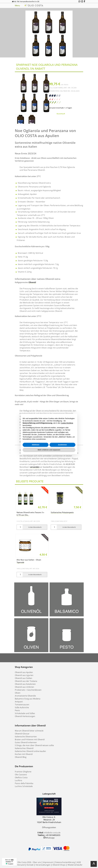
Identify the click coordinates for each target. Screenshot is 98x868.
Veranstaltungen (43, 865)
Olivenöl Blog (21, 757)
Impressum (48, 862)
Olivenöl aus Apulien (24, 672)
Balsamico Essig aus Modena (28, 699)
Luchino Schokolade (24, 786)
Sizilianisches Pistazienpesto (62, 513)
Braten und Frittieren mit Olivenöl (30, 739)
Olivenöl (32, 282)
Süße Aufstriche (22, 707)
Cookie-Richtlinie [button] (67, 423)
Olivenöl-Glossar (22, 734)
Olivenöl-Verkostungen (25, 716)
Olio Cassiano (21, 775)
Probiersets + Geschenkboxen (28, 690)
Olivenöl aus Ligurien (24, 675)
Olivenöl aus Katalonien (25, 684)
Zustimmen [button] (62, 445)
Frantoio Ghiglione (23, 772)
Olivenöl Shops (59, 865)
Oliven (18, 693)
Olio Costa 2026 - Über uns (29, 862)
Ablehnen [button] (36, 445)
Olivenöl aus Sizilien (23, 678)
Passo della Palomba (24, 783)
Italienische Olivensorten (26, 737)
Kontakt (30, 865)
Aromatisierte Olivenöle (25, 696)
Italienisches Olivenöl (24, 748)
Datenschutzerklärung (65, 862)
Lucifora (18, 780)
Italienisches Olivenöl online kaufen (30, 751)
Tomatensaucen (22, 705)
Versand (21, 865)
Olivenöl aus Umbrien (24, 687)
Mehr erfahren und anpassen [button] (49, 450)
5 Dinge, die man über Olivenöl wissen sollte (34, 745)
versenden (35, 467)
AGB (79, 862)
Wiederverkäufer (75, 865)
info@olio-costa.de (52, 833)
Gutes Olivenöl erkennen (26, 742)
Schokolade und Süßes (25, 713)
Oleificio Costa (21, 777)
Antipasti (19, 702)
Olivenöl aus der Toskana (26, 681)
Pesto (17, 710)
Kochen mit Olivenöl (24, 754)
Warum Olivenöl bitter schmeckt (29, 731)
